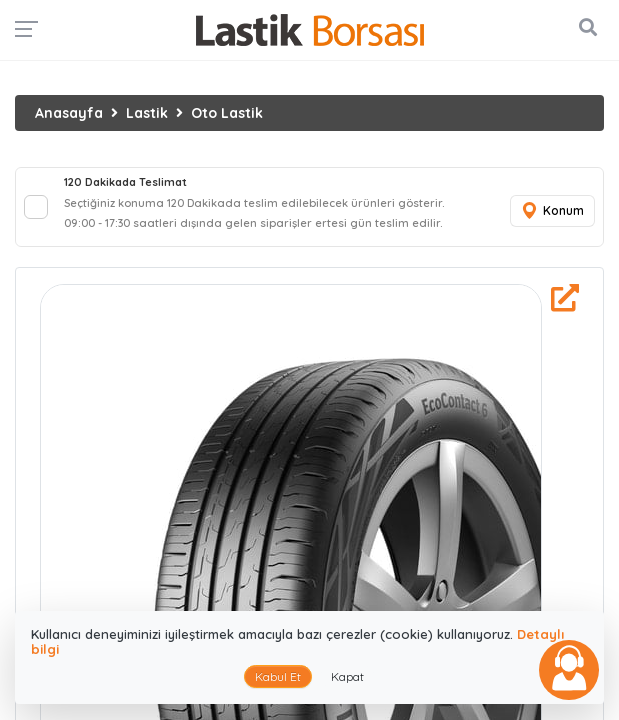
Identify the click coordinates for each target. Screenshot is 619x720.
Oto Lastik (227, 113)
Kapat (347, 676)
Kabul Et (278, 676)
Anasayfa (69, 113)
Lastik (147, 113)
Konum (552, 211)
